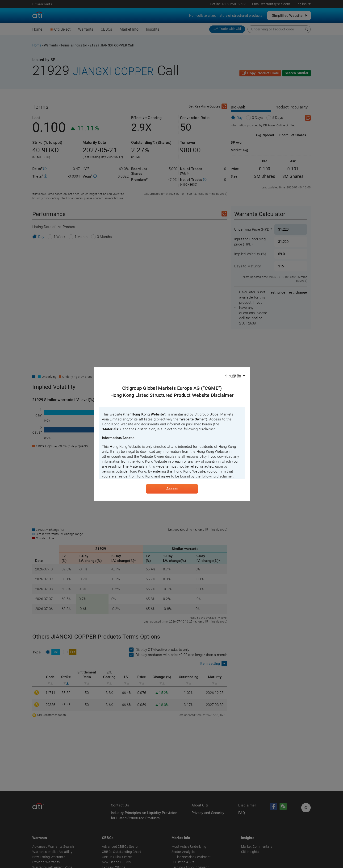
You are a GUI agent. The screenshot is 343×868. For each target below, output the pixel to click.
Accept (172, 489)
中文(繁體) (233, 376)
